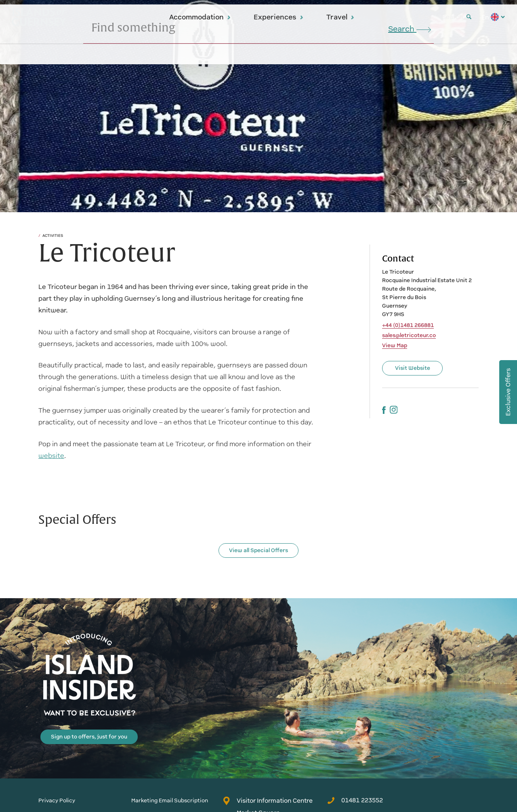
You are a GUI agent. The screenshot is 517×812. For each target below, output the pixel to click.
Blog (425, 17)
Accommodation (200, 17)
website (51, 456)
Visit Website (413, 368)
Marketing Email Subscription (170, 800)
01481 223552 (355, 800)
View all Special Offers (258, 550)
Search (457, 17)
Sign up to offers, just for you (89, 737)
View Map (395, 346)
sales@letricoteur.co (409, 335)
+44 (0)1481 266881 (408, 325)
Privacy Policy (57, 800)
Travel (340, 17)
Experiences (279, 17)
